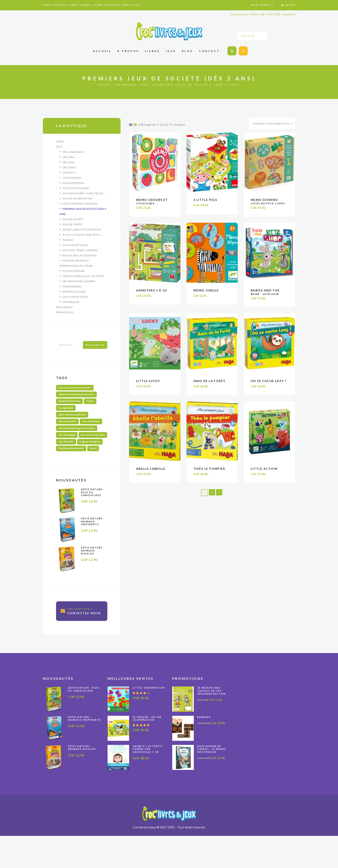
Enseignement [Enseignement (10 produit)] (67, 418)
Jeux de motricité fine (77, 201)
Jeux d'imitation (73, 185)
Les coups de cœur (75, 303)
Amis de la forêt (209, 385)
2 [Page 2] (212, 497)
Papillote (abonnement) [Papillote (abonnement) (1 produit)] (73, 478)
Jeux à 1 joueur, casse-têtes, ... (83, 239)
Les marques (71, 309)
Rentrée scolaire (74, 298)
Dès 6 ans (68, 163)
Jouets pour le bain (76, 190)
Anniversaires (72, 292)
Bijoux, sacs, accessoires (79, 260)
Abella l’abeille (151, 472)
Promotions (65, 319)
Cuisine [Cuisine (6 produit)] (94, 410)
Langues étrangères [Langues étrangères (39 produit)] (70, 471)
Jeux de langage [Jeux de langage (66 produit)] (68, 448)
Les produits (127, 85)
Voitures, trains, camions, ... (81, 255)
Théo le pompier (209, 472)
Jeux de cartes (72, 228)
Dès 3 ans (68, 158)
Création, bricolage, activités (83, 282)
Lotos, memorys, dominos (80, 206)
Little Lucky (148, 385)
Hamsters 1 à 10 (151, 293)
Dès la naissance (74, 152)
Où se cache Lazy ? (268, 385)
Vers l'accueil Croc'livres (67, 5)
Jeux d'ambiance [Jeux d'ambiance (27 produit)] (95, 433)
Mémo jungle (206, 293)
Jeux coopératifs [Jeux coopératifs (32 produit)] (69, 433)
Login (290, 5)
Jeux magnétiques (75, 249)
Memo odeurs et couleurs (152, 203)
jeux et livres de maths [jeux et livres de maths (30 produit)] (72, 456)
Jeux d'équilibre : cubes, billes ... (84, 195)
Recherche (95, 352)
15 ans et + (69, 174)
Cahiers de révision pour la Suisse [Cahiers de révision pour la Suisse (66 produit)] (78, 403)
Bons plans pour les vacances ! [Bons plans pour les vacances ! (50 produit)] (76, 395)
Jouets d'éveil (72, 179)
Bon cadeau (64, 314)
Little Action (264, 472)
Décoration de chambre (79, 287)
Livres (60, 141)
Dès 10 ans (69, 168)
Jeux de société (73, 222)
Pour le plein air (74, 276)
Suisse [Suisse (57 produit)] (97, 478)
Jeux (151, 85)
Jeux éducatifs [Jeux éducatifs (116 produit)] (67, 463)
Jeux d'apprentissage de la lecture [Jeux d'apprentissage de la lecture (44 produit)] (79, 441)
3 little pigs (205, 201)
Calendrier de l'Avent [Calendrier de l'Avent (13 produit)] (71, 410)
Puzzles (68, 244)
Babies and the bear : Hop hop (265, 295)
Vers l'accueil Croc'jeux (117, 5)
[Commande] (268, 124)
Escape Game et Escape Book (82, 233)
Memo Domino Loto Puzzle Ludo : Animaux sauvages (269, 205)
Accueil (99, 85)
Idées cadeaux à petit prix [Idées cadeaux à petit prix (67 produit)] (74, 425)
